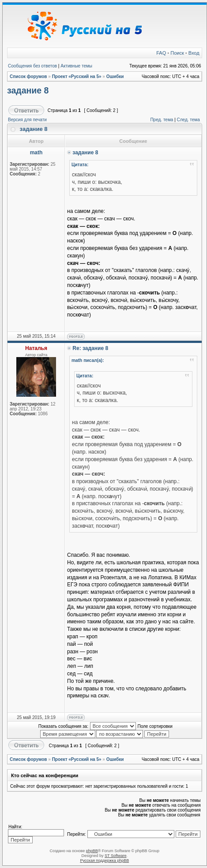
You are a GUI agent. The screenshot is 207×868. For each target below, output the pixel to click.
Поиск (177, 53)
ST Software (115, 856)
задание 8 (28, 90)
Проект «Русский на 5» (77, 76)
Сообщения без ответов (32, 66)
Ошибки (115, 76)
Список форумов (28, 76)
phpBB (92, 851)
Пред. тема (162, 120)
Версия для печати (27, 120)
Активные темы (76, 66)
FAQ (161, 53)
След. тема (188, 120)
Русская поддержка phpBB (104, 861)
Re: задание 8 (90, 348)
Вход (194, 53)
